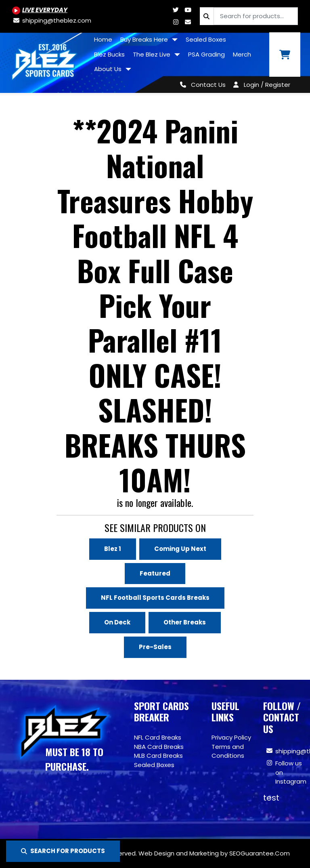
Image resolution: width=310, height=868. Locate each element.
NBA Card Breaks (159, 747)
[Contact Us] (201, 85)
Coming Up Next (180, 549)
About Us (109, 69)
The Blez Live (152, 54)
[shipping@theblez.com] (52, 20)
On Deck (117, 622)
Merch (242, 54)
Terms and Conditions (228, 751)
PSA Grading (206, 54)
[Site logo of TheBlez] (45, 60)
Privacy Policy (231, 737)
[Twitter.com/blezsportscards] (176, 10)
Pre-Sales (155, 647)
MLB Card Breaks (158, 756)
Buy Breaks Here (145, 39)
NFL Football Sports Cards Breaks (155, 598)
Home (103, 39)
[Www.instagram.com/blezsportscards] (176, 22)
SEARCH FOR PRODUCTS (63, 851)
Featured (155, 573)
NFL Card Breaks (158, 737)
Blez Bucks (109, 54)
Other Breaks (185, 622)
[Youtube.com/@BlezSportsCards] (40, 10)
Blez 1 (113, 549)
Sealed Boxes (206, 39)
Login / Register (267, 85)
